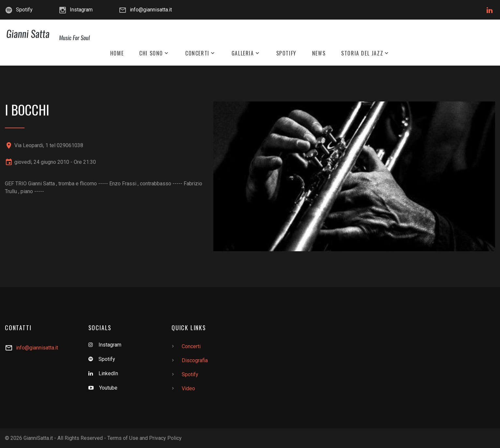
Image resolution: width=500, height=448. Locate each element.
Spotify (24, 10)
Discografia (195, 360)
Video (188, 388)
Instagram (81, 10)
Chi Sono (151, 53)
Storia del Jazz (362, 53)
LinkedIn (108, 373)
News (319, 53)
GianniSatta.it (38, 438)
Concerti (197, 53)
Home (117, 53)
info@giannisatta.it (151, 10)
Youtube (108, 388)
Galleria (243, 53)
